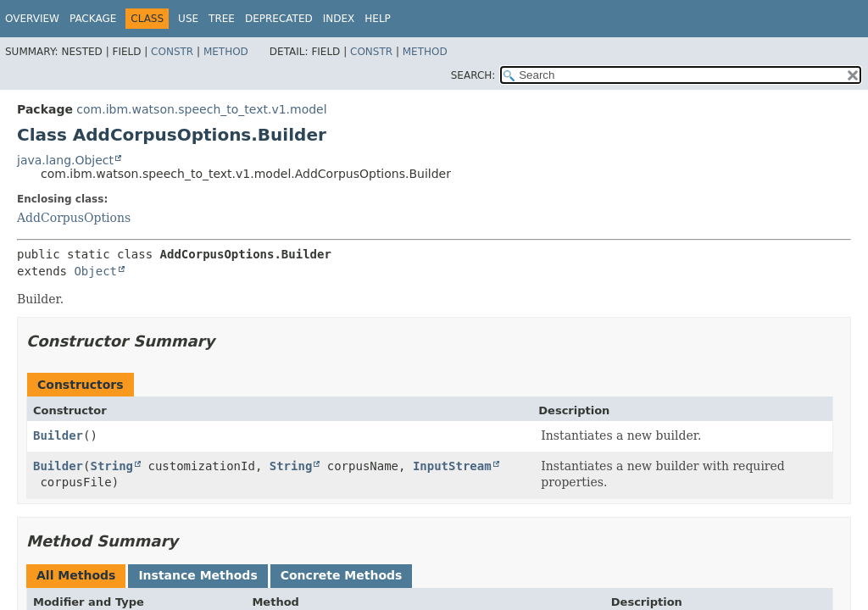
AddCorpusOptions (74, 218)
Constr (172, 52)
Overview (32, 19)
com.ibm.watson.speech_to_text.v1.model (201, 109)
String (111, 466)
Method (226, 52)
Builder (58, 435)
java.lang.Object (65, 160)
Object (95, 271)
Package (93, 19)
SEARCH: (473, 75)
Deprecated (279, 19)
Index (339, 19)
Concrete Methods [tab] (342, 575)
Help (378, 19)
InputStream (452, 466)
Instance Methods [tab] (198, 575)
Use (188, 19)
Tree (222, 19)
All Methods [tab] (76, 575)
